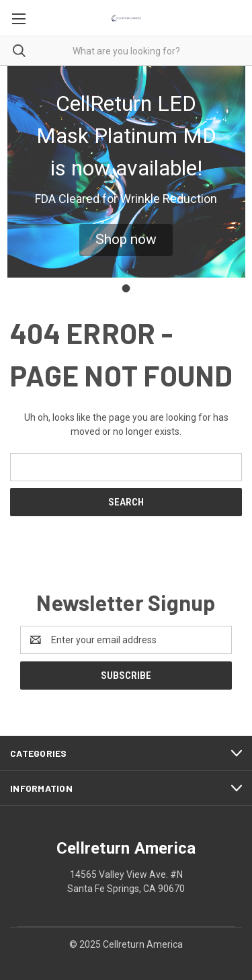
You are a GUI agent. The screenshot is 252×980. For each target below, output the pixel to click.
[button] (126, 240)
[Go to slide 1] (126, 288)
